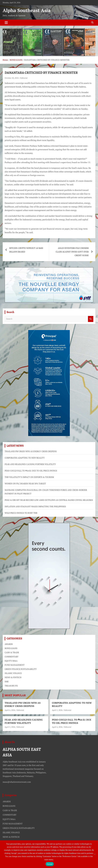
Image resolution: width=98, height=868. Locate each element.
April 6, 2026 (10, 710)
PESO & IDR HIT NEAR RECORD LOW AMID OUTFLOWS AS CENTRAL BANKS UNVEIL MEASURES (49, 500)
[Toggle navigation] (6, 23)
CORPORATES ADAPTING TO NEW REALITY (25, 458)
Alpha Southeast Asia (27, 10)
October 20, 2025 (12, 78)
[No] (95, 854)
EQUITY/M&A (11, 661)
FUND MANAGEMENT (15, 665)
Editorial (24, 78)
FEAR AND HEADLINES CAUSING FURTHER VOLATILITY (30, 464)
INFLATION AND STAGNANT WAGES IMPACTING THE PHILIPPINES (35, 506)
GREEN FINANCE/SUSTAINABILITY (21, 669)
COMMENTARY (12, 657)
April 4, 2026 (57, 727)
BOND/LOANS (11, 648)
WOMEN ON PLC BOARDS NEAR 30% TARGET (25, 484)
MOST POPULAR (15, 695)
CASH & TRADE (12, 652)
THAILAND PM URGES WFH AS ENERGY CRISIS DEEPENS (31, 451)
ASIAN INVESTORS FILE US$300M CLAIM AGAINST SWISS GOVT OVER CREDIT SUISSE (72, 252)
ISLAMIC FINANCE (13, 673)
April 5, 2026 (57, 710)
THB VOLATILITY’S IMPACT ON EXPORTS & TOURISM (29, 477)
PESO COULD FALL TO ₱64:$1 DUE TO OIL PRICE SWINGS (31, 471)
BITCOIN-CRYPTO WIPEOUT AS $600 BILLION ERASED (26, 250)
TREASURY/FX (11, 686)
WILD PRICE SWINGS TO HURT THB (21, 513)
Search (91, 319)
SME (7, 682)
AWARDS (9, 644)
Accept (50, 864)
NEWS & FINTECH (13, 677)
